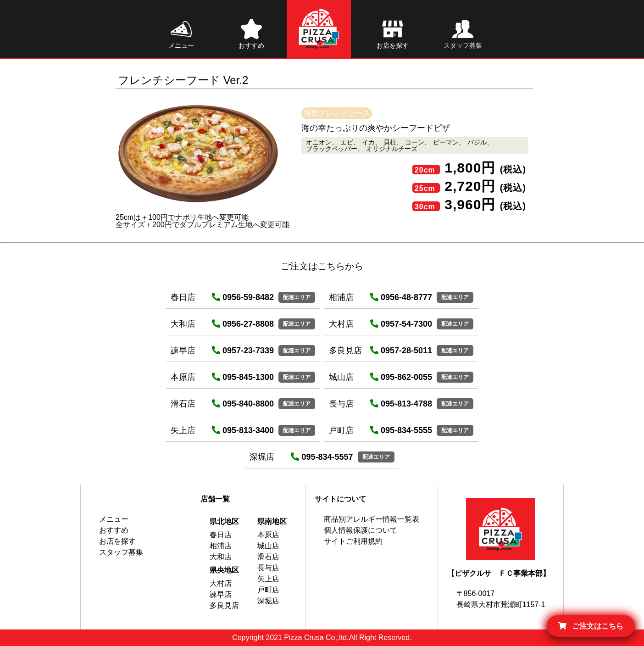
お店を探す (117, 541)
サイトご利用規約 (353, 541)
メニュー (114, 519)
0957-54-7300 (401, 324)
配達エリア (297, 297)
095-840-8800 (243, 404)
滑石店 (268, 557)
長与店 (268, 568)
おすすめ (114, 530)
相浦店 (221, 546)
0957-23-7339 (243, 351)
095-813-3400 (243, 430)
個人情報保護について (361, 530)
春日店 (221, 535)
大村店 (221, 583)
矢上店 (268, 579)
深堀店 (268, 601)
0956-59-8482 (243, 297)
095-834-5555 (401, 430)
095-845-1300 (243, 377)
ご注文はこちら (591, 626)
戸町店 (268, 590)
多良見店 (224, 605)
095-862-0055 (401, 377)
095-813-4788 (401, 404)
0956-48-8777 (401, 297)
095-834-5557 (322, 457)
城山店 (268, 546)
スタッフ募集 (121, 552)
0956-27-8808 (243, 324)
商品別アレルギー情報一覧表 (372, 519)
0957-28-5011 (401, 351)
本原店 (268, 535)
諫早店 (221, 594)
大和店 (221, 557)
